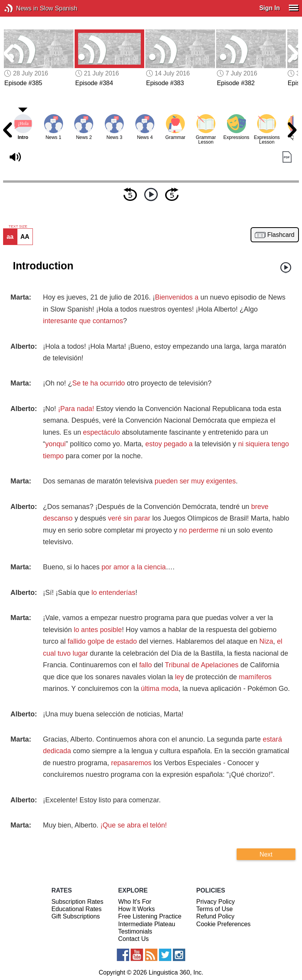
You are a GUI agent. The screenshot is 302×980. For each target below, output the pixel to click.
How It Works (137, 909)
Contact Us (134, 939)
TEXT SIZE (18, 226)
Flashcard (281, 235)
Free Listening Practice (150, 916)
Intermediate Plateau (147, 924)
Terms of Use (215, 909)
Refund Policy (216, 916)
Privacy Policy (216, 902)
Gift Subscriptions (76, 916)
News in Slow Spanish (20, 8)
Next (266, 854)
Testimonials (135, 931)
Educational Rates (77, 909)
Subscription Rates (77, 902)
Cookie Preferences (224, 924)
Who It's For (135, 902)
